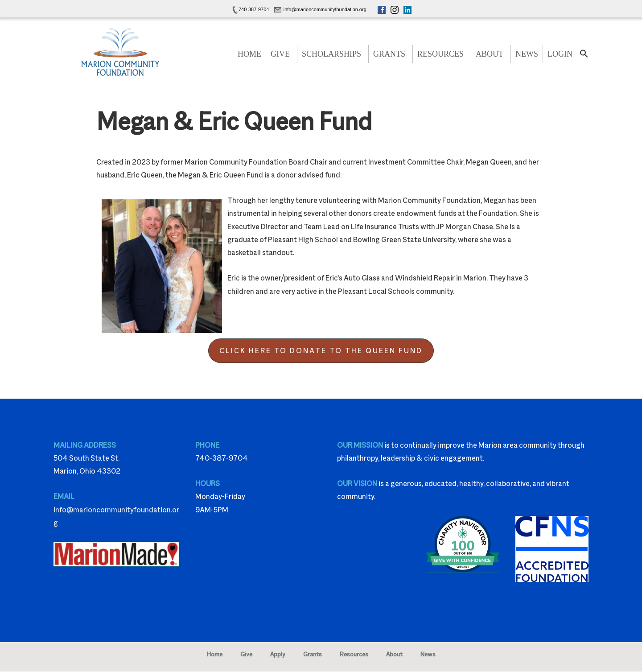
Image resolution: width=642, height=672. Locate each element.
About (490, 54)
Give (280, 54)
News (527, 54)
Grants (389, 54)
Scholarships (331, 54)
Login (560, 54)
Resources (440, 54)
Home (249, 54)
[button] (584, 56)
